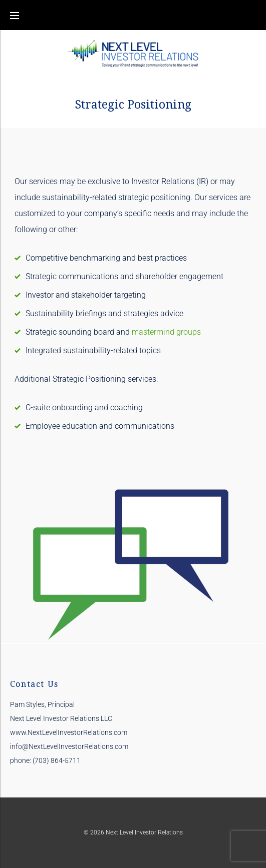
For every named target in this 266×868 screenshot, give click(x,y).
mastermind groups (166, 332)
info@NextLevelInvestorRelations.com (69, 746)
